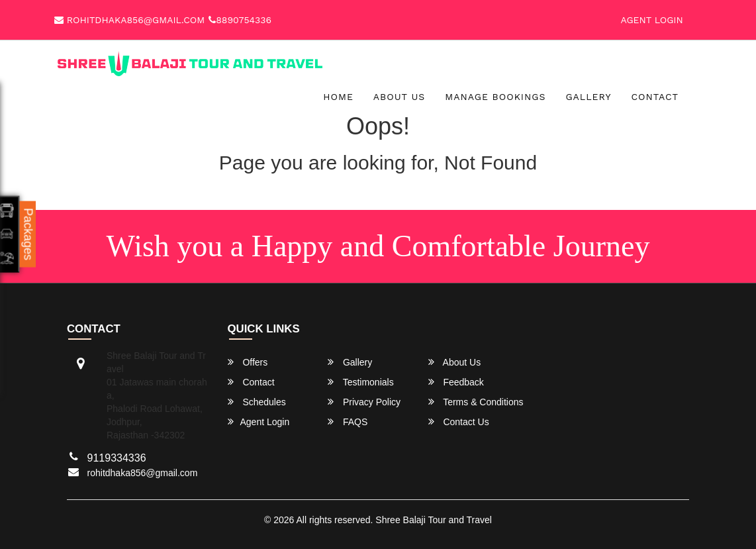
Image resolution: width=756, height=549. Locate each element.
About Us (400, 97)
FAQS (348, 422)
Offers (248, 362)
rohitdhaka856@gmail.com (129, 20)
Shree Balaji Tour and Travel (434, 520)
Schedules (257, 402)
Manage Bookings (495, 97)
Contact (655, 97)
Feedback (456, 382)
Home (338, 97)
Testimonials (361, 382)
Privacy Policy (364, 402)
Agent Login (652, 20)
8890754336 (240, 20)
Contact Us (459, 422)
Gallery (588, 97)
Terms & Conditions (476, 402)
